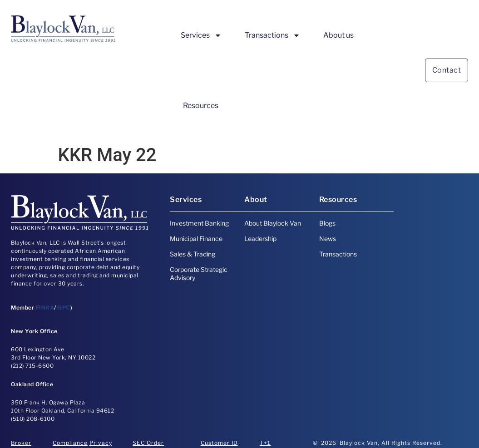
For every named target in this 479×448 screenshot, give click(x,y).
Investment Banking (199, 223)
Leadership (260, 239)
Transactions (272, 35)
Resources (201, 106)
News (328, 239)
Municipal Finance (196, 239)
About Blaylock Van (273, 223)
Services (201, 35)
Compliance (70, 443)
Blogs (327, 223)
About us (338, 35)
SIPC (63, 308)
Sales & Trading (193, 254)
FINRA (45, 308)
